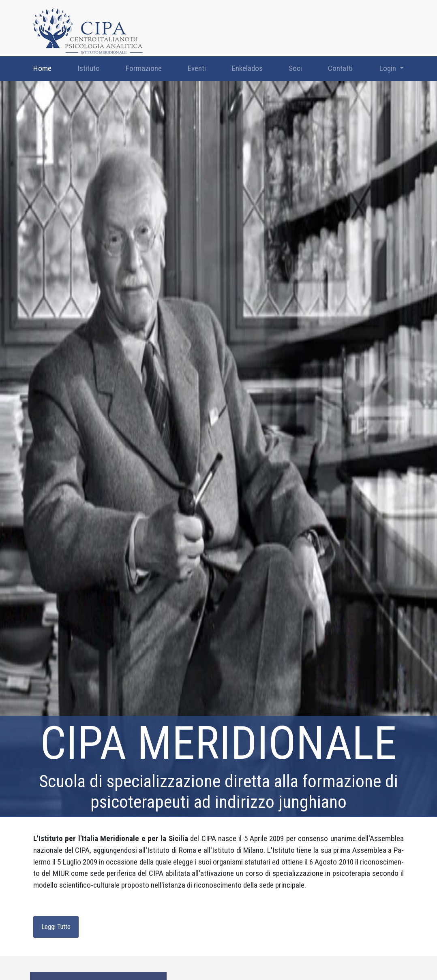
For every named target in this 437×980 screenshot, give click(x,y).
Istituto (89, 68)
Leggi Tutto (56, 927)
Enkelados (247, 68)
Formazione (144, 68)
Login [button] (389, 68)
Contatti (340, 68)
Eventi (197, 68)
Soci (295, 68)
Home (42, 68)
